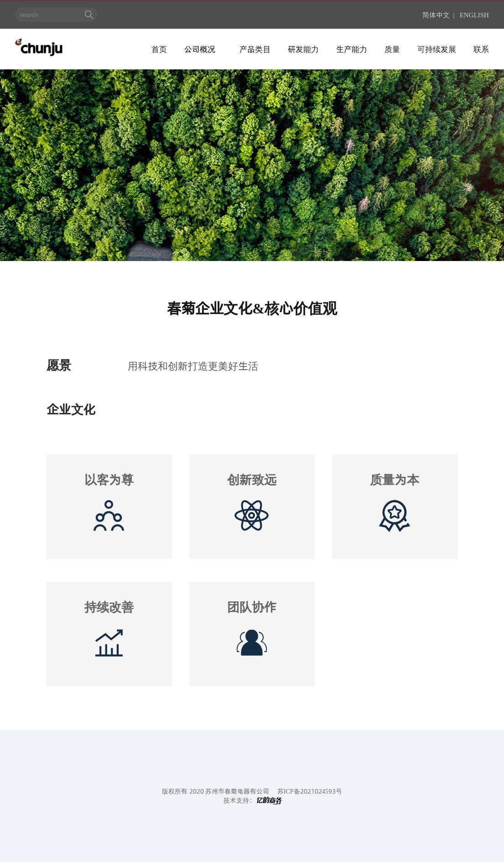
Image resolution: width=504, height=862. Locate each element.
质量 (392, 49)
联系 (481, 49)
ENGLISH (474, 14)
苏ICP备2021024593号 (310, 791)
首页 (159, 49)
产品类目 (255, 49)
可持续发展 (437, 49)
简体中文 (436, 14)
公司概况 (200, 49)
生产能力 (352, 49)
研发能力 (303, 49)
